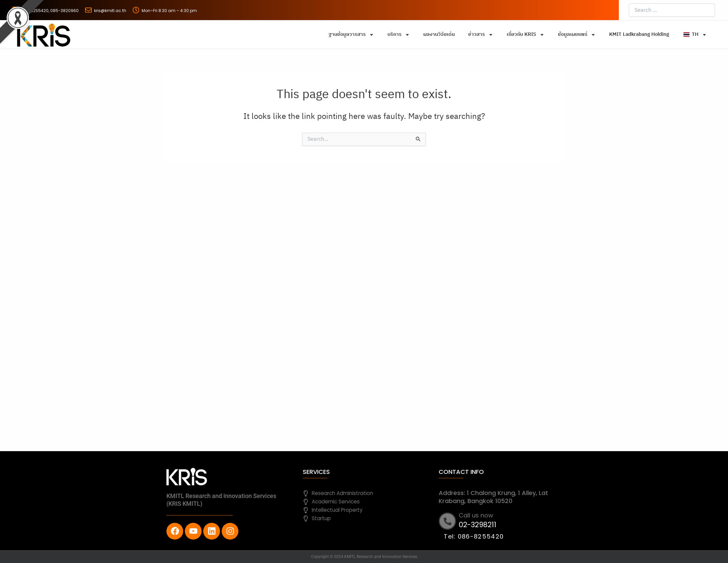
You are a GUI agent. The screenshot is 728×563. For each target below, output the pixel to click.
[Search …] (672, 10)
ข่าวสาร (481, 35)
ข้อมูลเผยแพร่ (577, 35)
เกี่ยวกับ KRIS (526, 35)
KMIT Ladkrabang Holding (639, 34)
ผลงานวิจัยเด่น (439, 34)
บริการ (399, 35)
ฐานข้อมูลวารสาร (351, 35)
